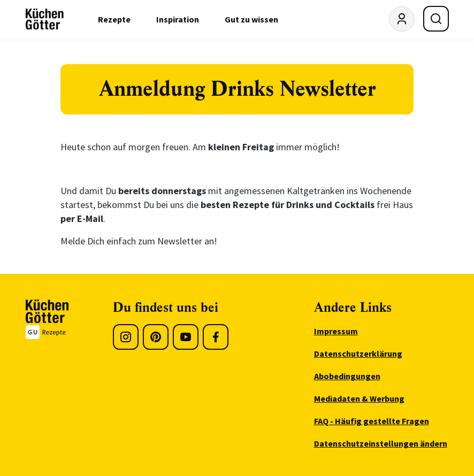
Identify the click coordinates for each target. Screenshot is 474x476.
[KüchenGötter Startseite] (45, 19)
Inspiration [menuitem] (178, 19)
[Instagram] (126, 337)
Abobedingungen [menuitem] (347, 376)
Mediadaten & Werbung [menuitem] (359, 398)
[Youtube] (186, 337)
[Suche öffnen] (436, 19)
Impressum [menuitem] (336, 331)
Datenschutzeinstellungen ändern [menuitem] (381, 443)
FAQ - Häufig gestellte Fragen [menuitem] (372, 421)
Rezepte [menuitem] (114, 19)
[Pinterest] (156, 337)
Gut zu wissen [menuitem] (251, 19)
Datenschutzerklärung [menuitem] (358, 354)
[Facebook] (216, 337)
